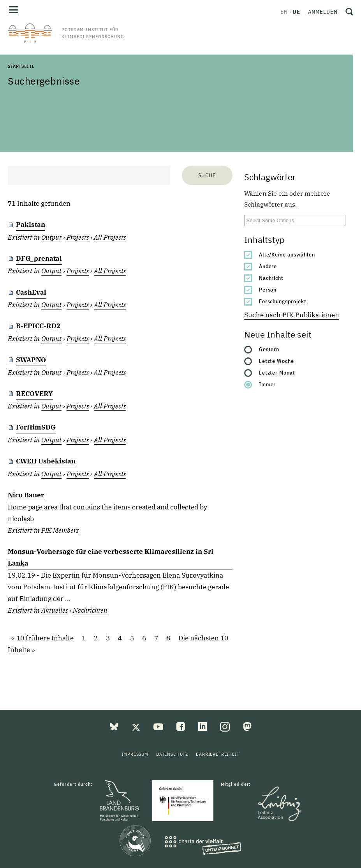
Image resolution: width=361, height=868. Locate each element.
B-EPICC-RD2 (38, 326)
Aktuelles (55, 610)
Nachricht (271, 278)
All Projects (110, 237)
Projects (78, 237)
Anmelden (323, 12)
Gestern (269, 349)
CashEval (31, 292)
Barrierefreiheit (217, 754)
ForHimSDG (36, 427)
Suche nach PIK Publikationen (292, 315)
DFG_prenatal (39, 258)
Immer (268, 384)
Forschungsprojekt (283, 301)
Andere (268, 266)
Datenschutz (172, 754)
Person (268, 290)
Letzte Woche (277, 361)
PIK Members (60, 530)
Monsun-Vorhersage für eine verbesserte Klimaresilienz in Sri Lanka (111, 557)
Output (51, 237)
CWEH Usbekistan (46, 461)
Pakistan (31, 225)
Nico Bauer (26, 495)
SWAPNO (31, 360)
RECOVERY (34, 394)
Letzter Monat (277, 373)
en (284, 12)
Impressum (135, 754)
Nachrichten (90, 610)
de (297, 12)
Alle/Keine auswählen (287, 255)
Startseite (21, 66)
